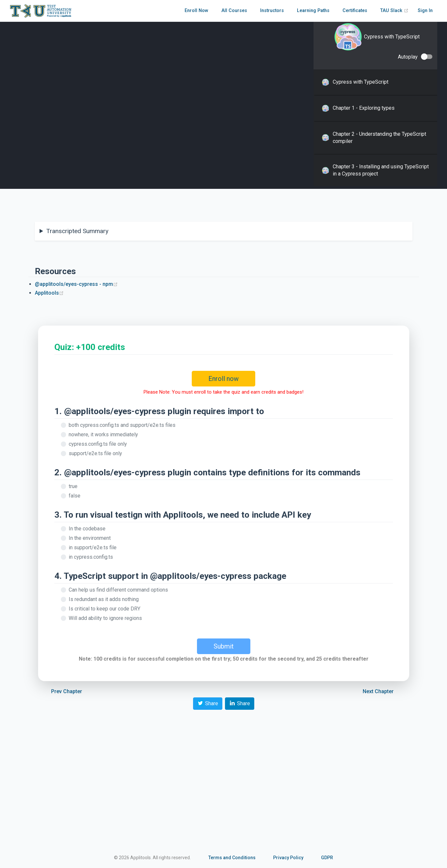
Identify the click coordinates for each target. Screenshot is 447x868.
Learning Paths (313, 11)
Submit (224, 646)
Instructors (272, 11)
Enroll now (223, 379)
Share (208, 703)
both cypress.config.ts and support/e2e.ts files (122, 425)
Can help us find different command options (118, 590)
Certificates (355, 11)
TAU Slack (394, 11)
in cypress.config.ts (91, 557)
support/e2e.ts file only (95, 453)
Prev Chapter (67, 691)
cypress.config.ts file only (98, 444)
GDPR (327, 858)
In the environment (90, 538)
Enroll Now (196, 11)
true (73, 486)
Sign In (425, 11)
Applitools (49, 293)
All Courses (234, 11)
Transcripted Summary (77, 231)
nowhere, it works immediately (103, 434)
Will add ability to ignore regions (105, 618)
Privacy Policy (288, 858)
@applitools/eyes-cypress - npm (76, 284)
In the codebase (87, 529)
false (75, 496)
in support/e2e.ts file (93, 547)
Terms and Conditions (232, 858)
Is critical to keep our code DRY (105, 609)
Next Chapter (378, 691)
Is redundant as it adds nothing (104, 599)
